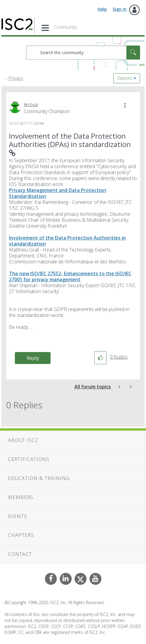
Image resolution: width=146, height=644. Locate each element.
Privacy (16, 78)
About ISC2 (23, 440)
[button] (125, 105)
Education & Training (39, 478)
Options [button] (125, 78)
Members (21, 497)
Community (65, 27)
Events (18, 516)
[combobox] (83, 53)
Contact (20, 554)
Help (102, 9)
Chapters (21, 535)
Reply (33, 358)
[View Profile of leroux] (31, 104)
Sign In (120, 9)
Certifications (29, 459)
